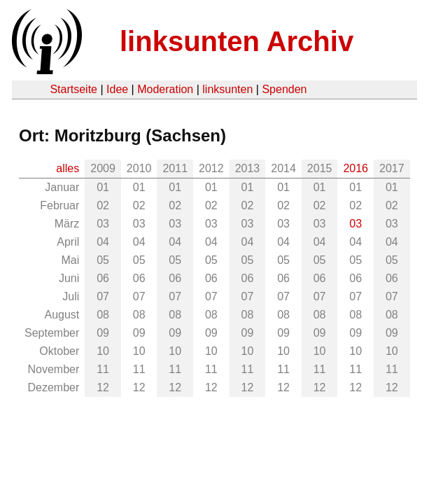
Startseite (73, 89)
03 (356, 224)
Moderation (165, 89)
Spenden (284, 89)
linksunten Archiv (237, 41)
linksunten (227, 89)
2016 (356, 168)
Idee (117, 89)
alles (68, 168)
